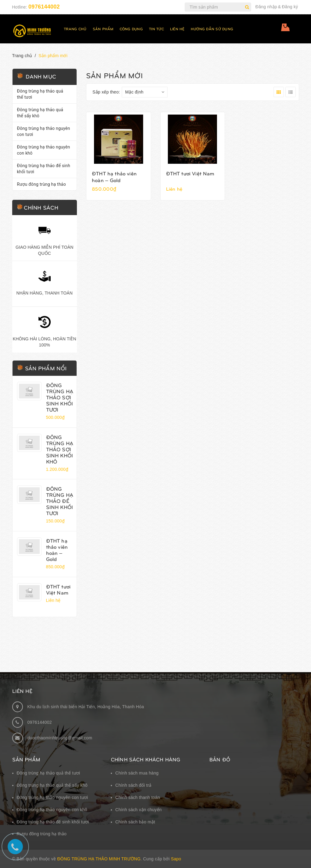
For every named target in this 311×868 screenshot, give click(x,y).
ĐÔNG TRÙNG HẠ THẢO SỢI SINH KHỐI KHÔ (60, 449)
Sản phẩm (103, 29)
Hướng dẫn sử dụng (212, 29)
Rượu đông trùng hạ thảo (42, 184)
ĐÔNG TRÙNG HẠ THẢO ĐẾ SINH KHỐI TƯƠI (60, 501)
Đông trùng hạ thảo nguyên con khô (44, 150)
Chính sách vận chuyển (139, 810)
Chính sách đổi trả (134, 785)
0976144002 (44, 7)
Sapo (176, 859)
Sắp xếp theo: (106, 92)
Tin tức (156, 29)
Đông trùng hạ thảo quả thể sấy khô (40, 113)
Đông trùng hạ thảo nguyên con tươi (44, 131)
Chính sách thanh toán (138, 797)
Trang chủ (75, 29)
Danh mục (41, 76)
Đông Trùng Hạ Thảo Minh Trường (99, 859)
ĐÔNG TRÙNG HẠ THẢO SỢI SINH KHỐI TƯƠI (60, 397)
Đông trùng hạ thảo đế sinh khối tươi (44, 169)
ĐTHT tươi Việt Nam (58, 589)
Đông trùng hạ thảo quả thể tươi (40, 94)
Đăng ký (290, 7)
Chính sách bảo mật (135, 822)
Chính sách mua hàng (137, 773)
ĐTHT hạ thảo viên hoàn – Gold (57, 550)
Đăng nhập (266, 7)
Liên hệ (177, 29)
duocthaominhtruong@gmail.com (60, 738)
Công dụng (131, 29)
